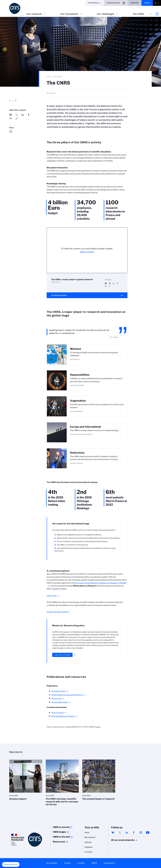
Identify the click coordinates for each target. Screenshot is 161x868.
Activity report (58, 713)
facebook (134, 833)
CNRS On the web (113, 3)
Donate (147, 3)
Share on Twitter (17, 115)
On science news (58, 691)
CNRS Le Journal (61, 827)
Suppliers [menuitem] (89, 847)
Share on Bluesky (11, 115)
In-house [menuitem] (88, 852)
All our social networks (120, 840)
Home (49, 77)
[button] (11, 865)
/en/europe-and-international (81, 434)
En (156, 3)
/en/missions (75, 359)
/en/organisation (76, 411)
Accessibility (52, 863)
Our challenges (105, 14)
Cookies (81, 863)
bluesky (113, 833)
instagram (141, 833)
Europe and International (85, 427)
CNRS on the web (61, 837)
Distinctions (77, 453)
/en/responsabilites (77, 385)
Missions (76, 349)
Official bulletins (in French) (63, 716)
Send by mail (11, 118)
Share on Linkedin (23, 115)
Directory (135, 3)
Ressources (59, 842)
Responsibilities (80, 375)
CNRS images (59, 832)
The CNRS (138, 14)
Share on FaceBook (29, 115)
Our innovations (69, 14)
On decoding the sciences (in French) (67, 695)
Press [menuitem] (87, 833)
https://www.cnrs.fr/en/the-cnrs (17, 118)
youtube (148, 833)
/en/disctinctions (76, 463)
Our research (34, 14)
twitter (120, 833)
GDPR (94, 863)
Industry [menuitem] (88, 842)
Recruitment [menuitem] (90, 837)
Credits (67, 863)
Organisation (78, 401)
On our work (57, 698)
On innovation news (60, 702)
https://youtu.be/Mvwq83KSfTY (110, 286)
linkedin (127, 833)
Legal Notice (109, 863)
